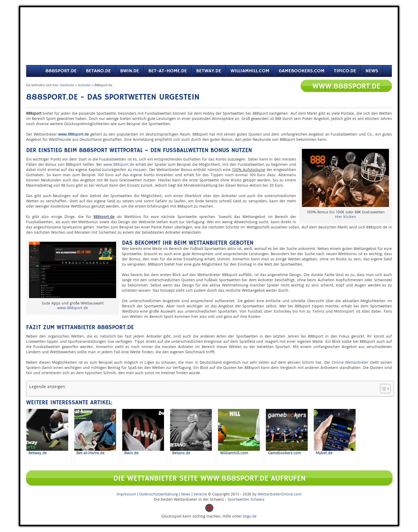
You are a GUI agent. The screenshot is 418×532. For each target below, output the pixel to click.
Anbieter (84, 85)
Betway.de (209, 71)
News (372, 71)
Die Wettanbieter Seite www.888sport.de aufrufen (209, 479)
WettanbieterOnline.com (280, 494)
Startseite (67, 85)
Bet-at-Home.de (168, 71)
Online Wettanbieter (350, 362)
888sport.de (61, 71)
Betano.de (98, 71)
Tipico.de (345, 71)
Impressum (126, 494)
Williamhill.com (250, 71)
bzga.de (250, 516)
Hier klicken (345, 217)
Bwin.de (130, 71)
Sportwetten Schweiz (246, 499)
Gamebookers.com (302, 71)
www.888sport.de (119, 164)
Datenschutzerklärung (159, 494)
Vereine (200, 494)
